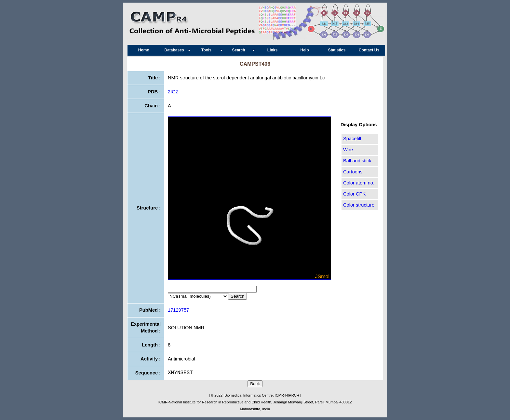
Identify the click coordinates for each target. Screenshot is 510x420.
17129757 (178, 310)
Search (240, 50)
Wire (348, 150)
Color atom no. (359, 183)
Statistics (337, 50)
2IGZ (173, 92)
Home (144, 50)
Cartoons (353, 172)
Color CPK (354, 194)
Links (272, 50)
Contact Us (369, 50)
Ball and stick (357, 161)
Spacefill (352, 139)
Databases (176, 50)
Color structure (359, 205)
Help (304, 50)
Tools (208, 50)
